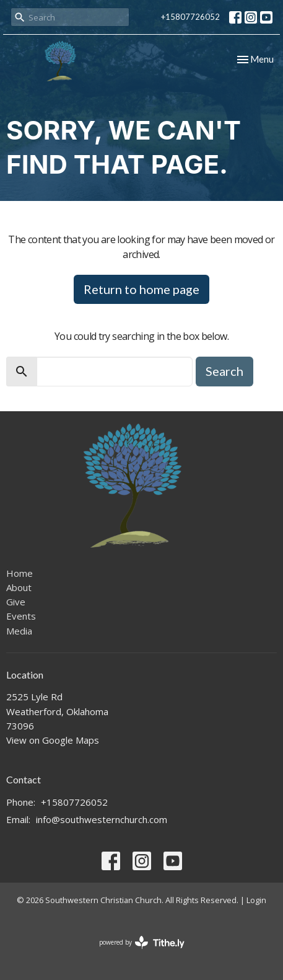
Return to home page (141, 289)
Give (16, 602)
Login (256, 900)
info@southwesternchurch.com (102, 819)
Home (20, 573)
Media (19, 631)
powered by (142, 942)
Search (224, 371)
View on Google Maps (53, 740)
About (19, 587)
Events (21, 616)
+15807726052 (190, 17)
